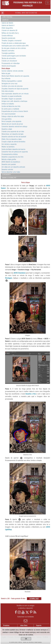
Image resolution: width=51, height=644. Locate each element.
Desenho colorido (7, 169)
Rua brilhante (6, 79)
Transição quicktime (8, 53)
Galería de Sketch (7, 23)
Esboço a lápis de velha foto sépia (13, 116)
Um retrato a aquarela (9, 144)
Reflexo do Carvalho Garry (10, 33)
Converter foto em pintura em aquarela (15, 152)
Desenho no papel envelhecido (12, 96)
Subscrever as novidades (25, 619)
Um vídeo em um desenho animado (13, 167)
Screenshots (7, 175)
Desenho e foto (31, 394)
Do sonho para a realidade (10, 109)
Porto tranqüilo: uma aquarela (11, 121)
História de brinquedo (9, 66)
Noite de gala (6, 73)
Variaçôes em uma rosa (9, 84)
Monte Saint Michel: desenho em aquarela (15, 76)
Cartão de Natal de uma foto (11, 106)
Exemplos (5, 20)
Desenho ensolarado (8, 38)
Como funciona (7, 17)
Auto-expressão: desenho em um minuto (15, 94)
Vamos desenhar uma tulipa (11, 172)
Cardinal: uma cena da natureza (12, 86)
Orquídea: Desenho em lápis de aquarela (15, 89)
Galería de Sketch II (8, 25)
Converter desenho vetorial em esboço (14, 127)
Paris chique (6, 68)
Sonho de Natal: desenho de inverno (13, 149)
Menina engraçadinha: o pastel (12, 81)
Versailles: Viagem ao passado (12, 99)
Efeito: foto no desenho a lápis (12, 139)
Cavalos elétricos (7, 36)
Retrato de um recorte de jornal (12, 124)
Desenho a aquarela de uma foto (12, 157)
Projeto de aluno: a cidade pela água (14, 43)
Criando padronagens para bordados (14, 56)
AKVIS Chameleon (20, 273)
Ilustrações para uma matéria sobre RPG (15, 46)
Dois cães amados (8, 91)
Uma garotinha (7, 119)
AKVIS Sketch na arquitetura (11, 162)
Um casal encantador (9, 114)
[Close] (49, 630)
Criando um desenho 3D (9, 30)
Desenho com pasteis (9, 164)
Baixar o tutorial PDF (9, 178)
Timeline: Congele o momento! (12, 41)
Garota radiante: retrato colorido (12, 71)
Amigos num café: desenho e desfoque (14, 101)
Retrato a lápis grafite (9, 159)
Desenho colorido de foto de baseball (14, 137)
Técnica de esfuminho (9, 58)
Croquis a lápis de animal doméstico (13, 142)
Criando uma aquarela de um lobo (13, 132)
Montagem (9, 278)
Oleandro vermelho (8, 51)
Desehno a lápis (7, 129)
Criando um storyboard (9, 61)
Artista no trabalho (8, 104)
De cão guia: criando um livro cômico (14, 48)
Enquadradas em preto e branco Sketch (15, 111)
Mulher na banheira (8, 147)
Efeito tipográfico (7, 28)
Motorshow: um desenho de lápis (12, 134)
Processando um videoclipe (11, 63)
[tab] (25, 17)
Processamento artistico (10, 154)
